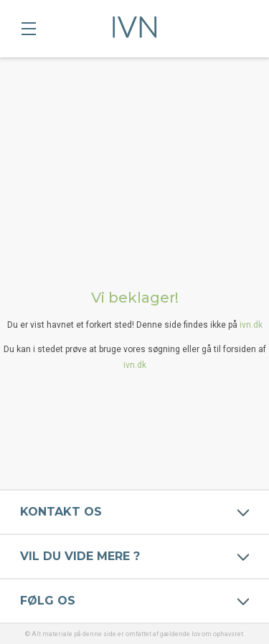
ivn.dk (251, 325)
